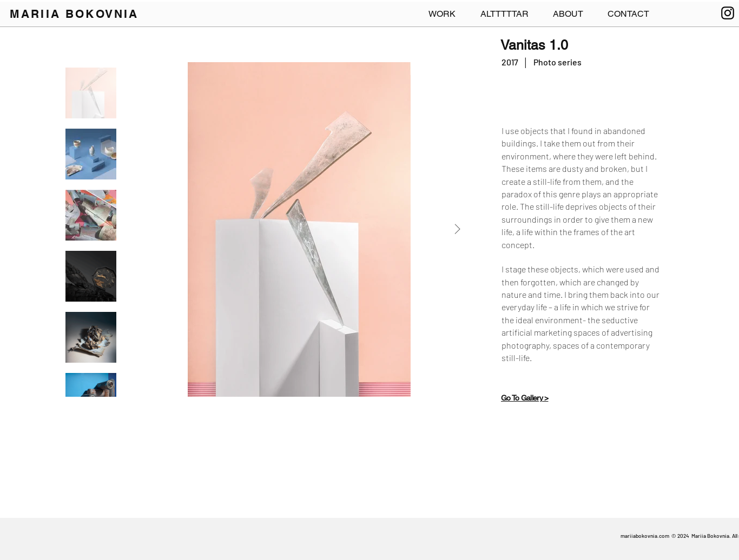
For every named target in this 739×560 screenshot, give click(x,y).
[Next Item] (457, 229)
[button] (628, 14)
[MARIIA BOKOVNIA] (77, 14)
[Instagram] (728, 13)
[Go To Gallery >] (537, 398)
